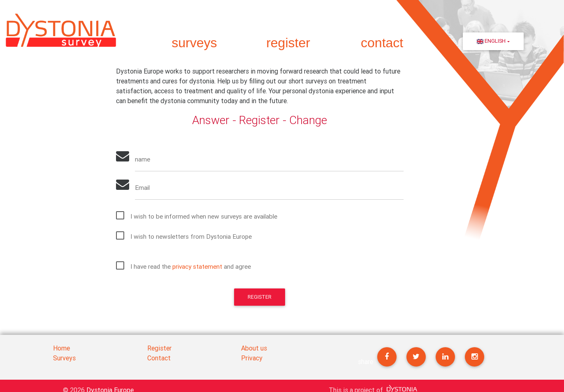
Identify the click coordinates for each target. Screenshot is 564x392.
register (288, 43)
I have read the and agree (193, 268)
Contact (159, 358)
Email (144, 189)
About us (254, 348)
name (143, 160)
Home (62, 348)
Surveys (64, 358)
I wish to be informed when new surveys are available (206, 218)
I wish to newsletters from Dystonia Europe (193, 238)
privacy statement (200, 268)
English (491, 41)
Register (260, 299)
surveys (194, 43)
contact (382, 43)
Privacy (252, 358)
